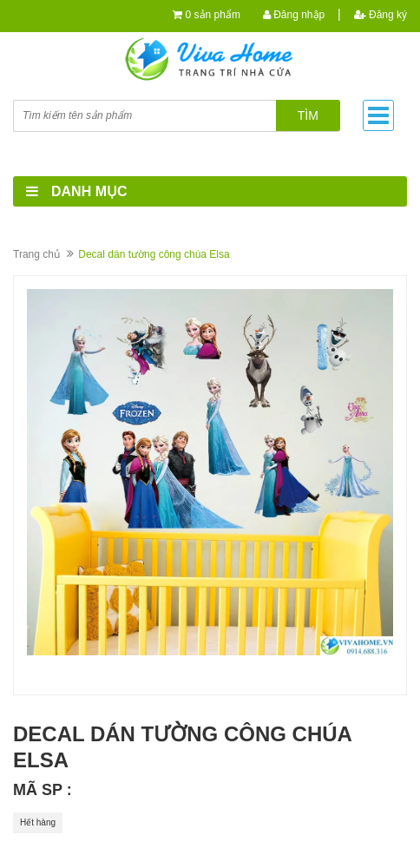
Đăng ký (381, 15)
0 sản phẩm (213, 15)
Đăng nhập (294, 15)
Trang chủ (36, 254)
